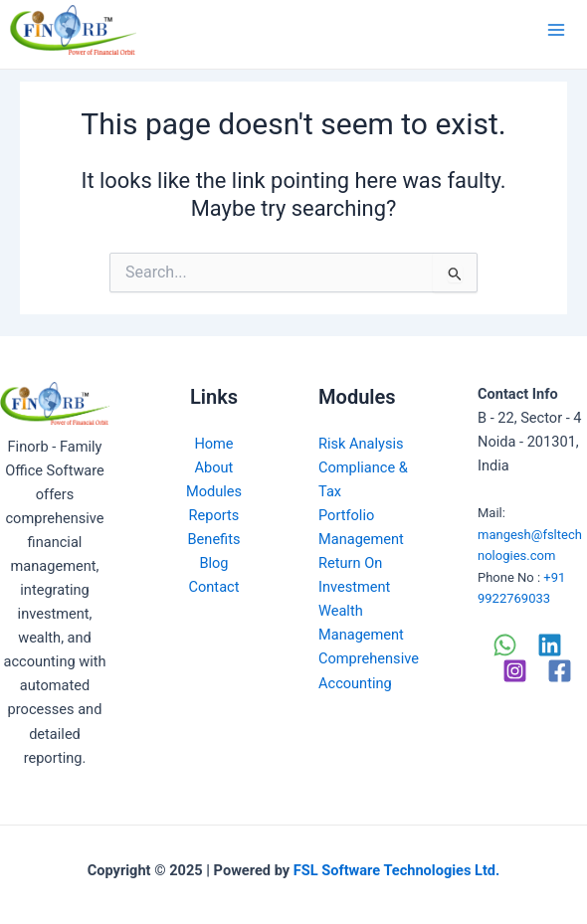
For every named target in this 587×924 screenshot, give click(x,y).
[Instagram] (515, 671)
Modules (214, 491)
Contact (214, 587)
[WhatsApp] (505, 645)
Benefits (214, 539)
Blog (213, 563)
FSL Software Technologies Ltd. (397, 870)
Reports (214, 515)
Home (213, 444)
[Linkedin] (550, 645)
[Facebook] (560, 671)
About (214, 467)
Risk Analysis (361, 444)
